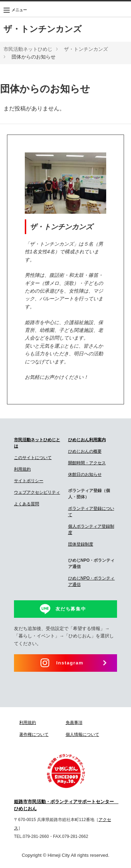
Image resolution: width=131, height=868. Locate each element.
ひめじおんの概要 (85, 451)
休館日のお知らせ (85, 474)
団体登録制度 (81, 544)
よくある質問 (27, 504)
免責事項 (74, 723)
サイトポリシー (29, 481)
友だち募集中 (71, 609)
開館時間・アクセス (87, 463)
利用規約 (22, 469)
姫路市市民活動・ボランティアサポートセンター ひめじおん (65, 805)
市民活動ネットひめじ (28, 49)
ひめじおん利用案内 (87, 440)
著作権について (34, 734)
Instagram (70, 663)
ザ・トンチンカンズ (43, 29)
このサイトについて (33, 458)
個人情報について (82, 734)
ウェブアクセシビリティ (37, 492)
